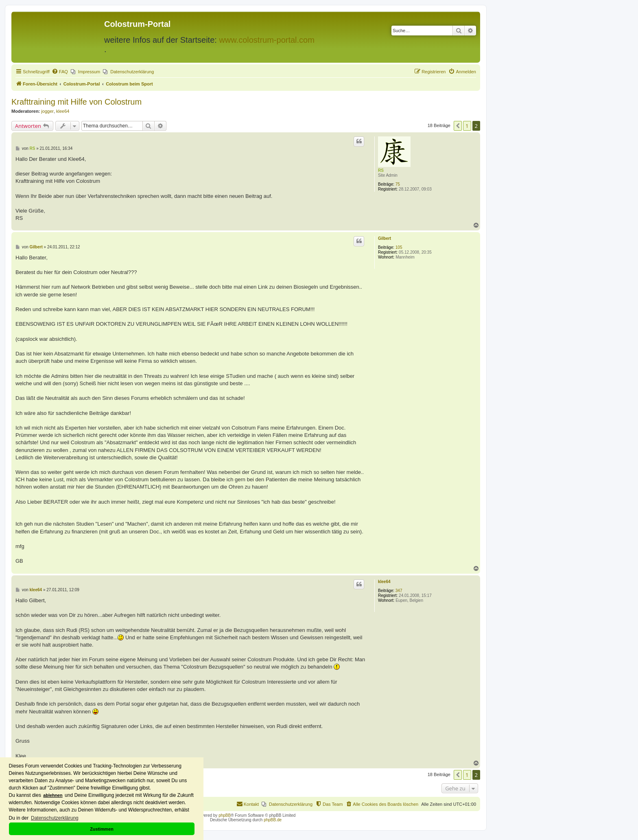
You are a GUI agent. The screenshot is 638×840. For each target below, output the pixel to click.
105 (399, 247)
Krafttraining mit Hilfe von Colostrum (76, 102)
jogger (47, 111)
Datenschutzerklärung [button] (55, 818)
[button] (458, 126)
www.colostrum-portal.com (267, 40)
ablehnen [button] (53, 795)
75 (398, 184)
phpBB (225, 815)
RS (381, 170)
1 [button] (467, 126)
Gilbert (385, 238)
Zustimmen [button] (102, 829)
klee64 (63, 111)
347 (399, 591)
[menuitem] (60, 72)
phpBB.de (273, 820)
